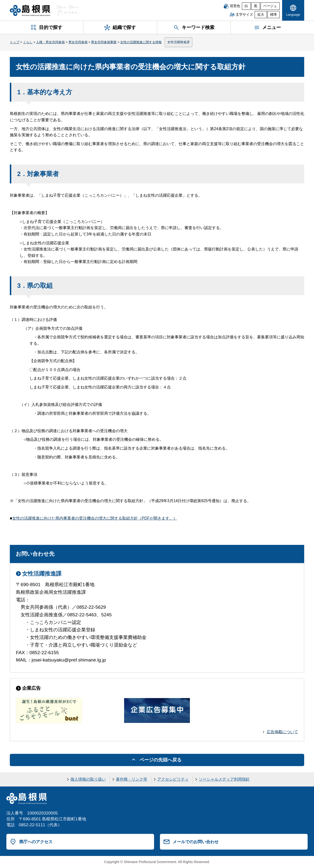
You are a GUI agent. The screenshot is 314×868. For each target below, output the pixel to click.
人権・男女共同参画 (50, 42)
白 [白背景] (246, 6)
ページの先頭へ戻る (161, 760)
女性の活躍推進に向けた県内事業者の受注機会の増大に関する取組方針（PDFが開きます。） (95, 518)
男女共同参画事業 (104, 42)
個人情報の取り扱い (88, 779)
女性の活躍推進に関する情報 (141, 42)
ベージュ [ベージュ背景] (270, 6)
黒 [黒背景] (256, 6)
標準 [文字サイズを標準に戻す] (274, 15)
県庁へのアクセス (36, 842)
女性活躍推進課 (178, 42)
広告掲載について (282, 732)
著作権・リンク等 (131, 779)
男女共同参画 (78, 42)
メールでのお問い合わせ (196, 842)
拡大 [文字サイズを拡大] (261, 15)
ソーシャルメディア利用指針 (224, 779)
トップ (15, 42)
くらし (28, 42)
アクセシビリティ (173, 779)
